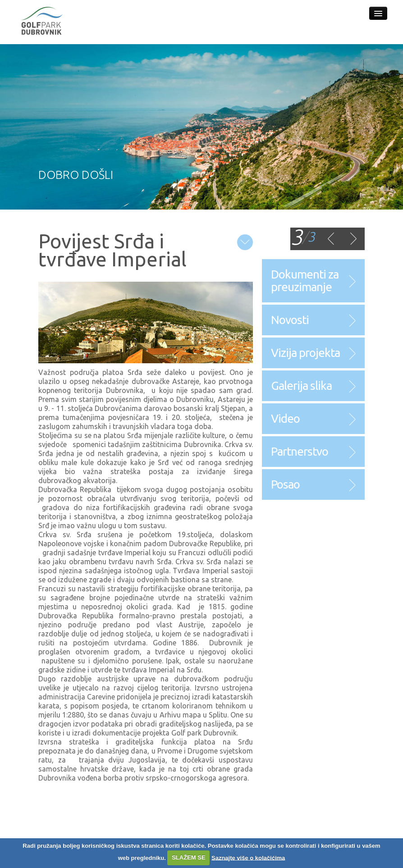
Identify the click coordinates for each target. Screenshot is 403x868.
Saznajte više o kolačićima (248, 857)
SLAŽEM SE (188, 857)
